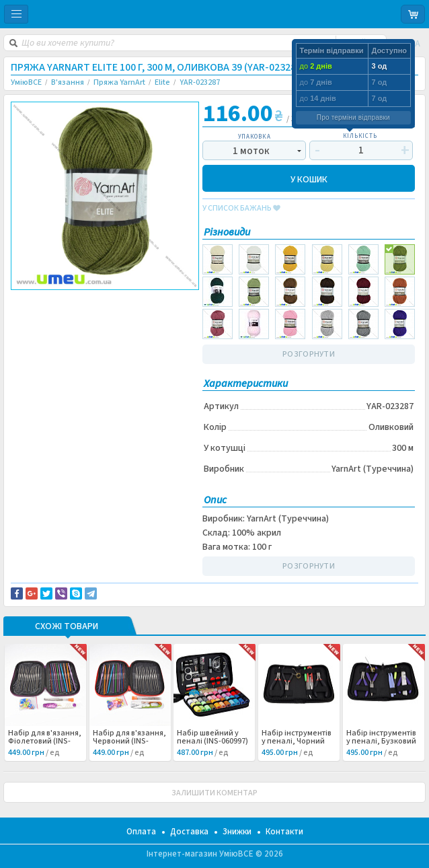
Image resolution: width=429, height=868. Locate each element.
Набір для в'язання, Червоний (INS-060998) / (129, 742)
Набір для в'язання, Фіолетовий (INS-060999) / (45, 742)
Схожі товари (67, 627)
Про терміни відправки (353, 117)
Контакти (284, 832)
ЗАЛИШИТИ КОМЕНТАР (214, 793)
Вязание (38, 324)
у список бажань (241, 209)
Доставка (189, 832)
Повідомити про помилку (69, 310)
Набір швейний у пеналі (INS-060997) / (212, 742)
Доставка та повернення (68, 301)
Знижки (237, 832)
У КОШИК (309, 179)
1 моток (251, 151)
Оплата (141, 832)
